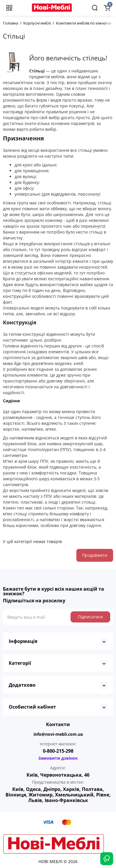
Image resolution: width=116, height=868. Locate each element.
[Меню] (9, 8)
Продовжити (95, 555)
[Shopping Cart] (107, 8)
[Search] (95, 8)
